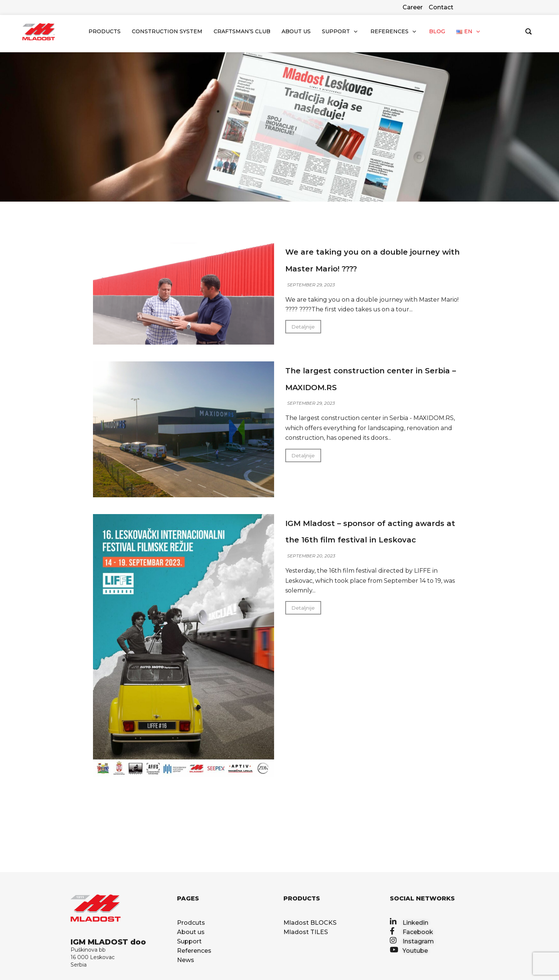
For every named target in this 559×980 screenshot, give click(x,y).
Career (413, 7)
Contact (441, 7)
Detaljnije (303, 328)
